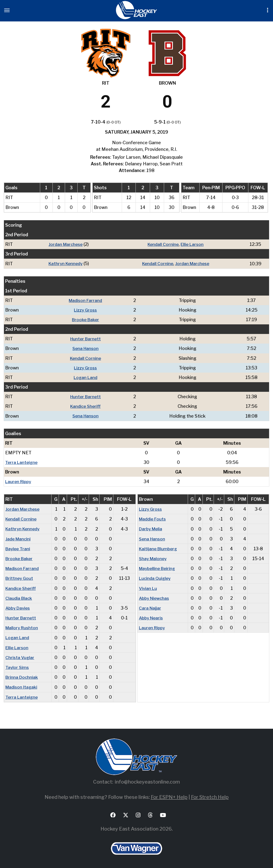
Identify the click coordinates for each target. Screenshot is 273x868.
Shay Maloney (154, 558)
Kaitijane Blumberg (159, 548)
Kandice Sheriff (86, 406)
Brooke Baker (86, 319)
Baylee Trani (18, 548)
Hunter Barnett (86, 339)
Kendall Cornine (163, 244)
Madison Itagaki (22, 686)
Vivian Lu (148, 587)
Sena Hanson (86, 348)
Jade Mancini (19, 538)
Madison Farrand (86, 300)
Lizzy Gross (86, 310)
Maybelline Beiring (158, 567)
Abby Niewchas (155, 597)
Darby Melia (151, 528)
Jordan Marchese (65, 244)
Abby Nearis (152, 617)
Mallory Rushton (23, 626)
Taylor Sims (17, 666)
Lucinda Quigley (156, 577)
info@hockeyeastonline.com (147, 780)
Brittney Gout (20, 577)
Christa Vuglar (20, 656)
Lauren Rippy (19, 481)
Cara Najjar (150, 607)
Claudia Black (19, 597)
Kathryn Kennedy (65, 263)
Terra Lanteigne (22, 462)
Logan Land (86, 377)
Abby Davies (19, 607)
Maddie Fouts (153, 518)
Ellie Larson (193, 244)
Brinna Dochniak (22, 676)
